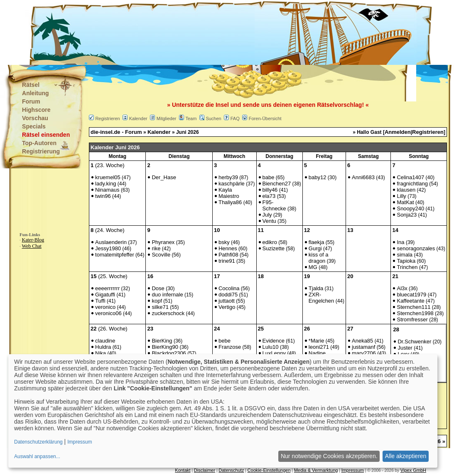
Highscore (36, 110)
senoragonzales (416, 248)
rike (156, 248)
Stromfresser (412, 319)
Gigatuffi (105, 295)
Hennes (228, 248)
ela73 (269, 196)
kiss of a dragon (319, 258)
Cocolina (229, 288)
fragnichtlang (412, 184)
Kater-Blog (33, 240)
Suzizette (274, 248)
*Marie (317, 341)
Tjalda (316, 288)
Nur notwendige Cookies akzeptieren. (329, 456)
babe (269, 177)
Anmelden (398, 132)
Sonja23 (407, 215)
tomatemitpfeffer (115, 255)
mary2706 (364, 353)
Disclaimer (205, 470)
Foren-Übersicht (265, 118)
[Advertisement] (186, 33)
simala (405, 255)
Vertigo (227, 307)
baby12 (318, 177)
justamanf (363, 347)
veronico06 (108, 313)
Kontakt (183, 470)
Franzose (230, 347)
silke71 (160, 307)
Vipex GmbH (413, 470)
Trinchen (407, 267)
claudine (105, 341)
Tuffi (100, 301)
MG (313, 267)
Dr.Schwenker (414, 342)
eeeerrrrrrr (107, 288)
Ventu (269, 221)
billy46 (270, 190)
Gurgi (315, 248)
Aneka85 (362, 341)
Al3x (402, 288)
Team (191, 118)
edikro (270, 242)
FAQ (235, 118)
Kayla (225, 190)
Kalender (138, 118)
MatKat (405, 202)
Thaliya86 (230, 202)
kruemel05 (108, 177)
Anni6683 (363, 177)
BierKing (162, 341)
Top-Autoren (39, 143)
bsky (224, 242)
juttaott (227, 301)
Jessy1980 (108, 248)
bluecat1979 (411, 295)
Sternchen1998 (415, 313)
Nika (101, 353)
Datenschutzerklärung (38, 442)
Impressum (353, 470)
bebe (225, 341)
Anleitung (36, 93)
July (267, 215)
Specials (34, 126)
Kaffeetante (410, 301)
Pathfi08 (228, 255)
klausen (406, 190)
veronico (105, 307)
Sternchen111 (414, 307)
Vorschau (35, 118)
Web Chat (32, 246)
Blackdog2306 (169, 353)
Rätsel (31, 85)
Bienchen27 (277, 184)
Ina (400, 242)
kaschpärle (232, 184)
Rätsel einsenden (46, 135)
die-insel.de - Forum (116, 132)
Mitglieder (167, 118)
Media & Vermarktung (316, 470)
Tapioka (406, 261)
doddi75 (228, 295)
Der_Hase (164, 177)
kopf (157, 301)
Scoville (161, 255)
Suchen (213, 118)
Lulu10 (271, 347)
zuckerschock (168, 313)
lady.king (106, 184)
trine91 (227, 261)
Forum (31, 101)
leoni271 (319, 347)
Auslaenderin (111, 242)
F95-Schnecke (274, 205)
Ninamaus (107, 190)
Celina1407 (410, 177)
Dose (158, 288)
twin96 (103, 196)
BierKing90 (165, 347)
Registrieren (107, 118)
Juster (405, 348)
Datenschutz (231, 470)
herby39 (228, 177)
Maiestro (229, 196)
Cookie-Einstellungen (269, 470)
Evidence (274, 341)
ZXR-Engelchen (321, 298)
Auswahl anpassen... (37, 456)
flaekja (317, 242)
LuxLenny (274, 353)
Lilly (401, 196)
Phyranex (163, 242)
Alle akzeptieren (406, 456)
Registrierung (41, 151)
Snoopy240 (410, 208)
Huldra (103, 347)
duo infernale (167, 295)
